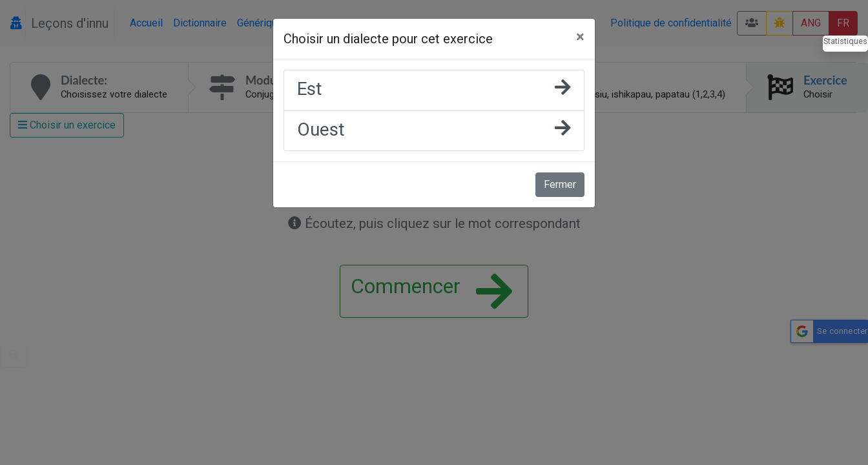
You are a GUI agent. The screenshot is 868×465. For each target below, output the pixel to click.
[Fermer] (580, 37)
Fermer (560, 184)
